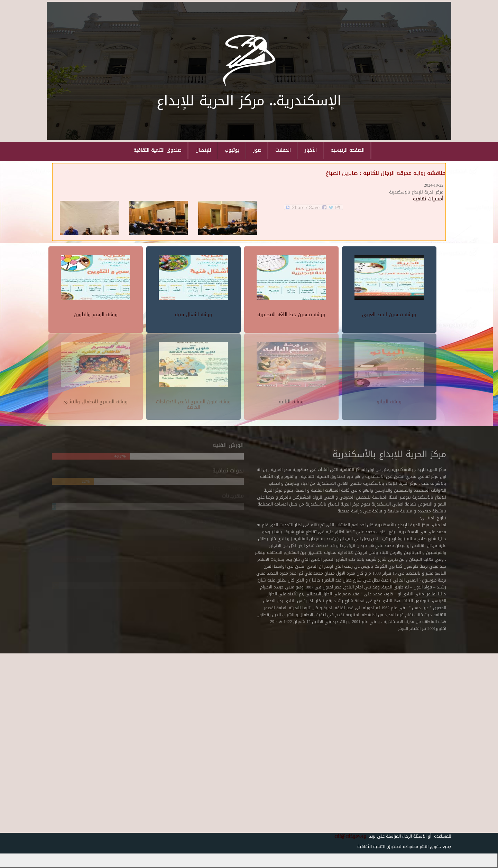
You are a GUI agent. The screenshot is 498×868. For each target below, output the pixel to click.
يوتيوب (232, 150)
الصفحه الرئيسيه (348, 150)
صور (257, 150)
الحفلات (283, 150)
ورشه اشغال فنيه (193, 314)
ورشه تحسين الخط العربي (389, 314)
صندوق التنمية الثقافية (158, 150)
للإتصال (203, 150)
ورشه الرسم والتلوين (96, 314)
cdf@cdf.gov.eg (348, 836)
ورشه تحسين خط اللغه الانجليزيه (291, 314)
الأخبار (311, 150)
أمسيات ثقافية (428, 199)
